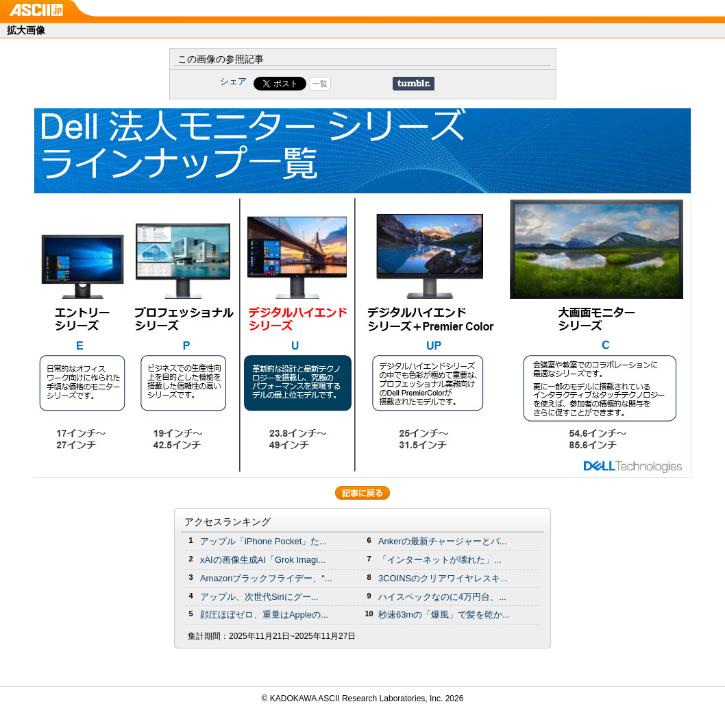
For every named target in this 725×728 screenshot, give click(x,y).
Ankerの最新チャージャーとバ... (443, 541)
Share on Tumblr (414, 84)
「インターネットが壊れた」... (440, 560)
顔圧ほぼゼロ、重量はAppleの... (264, 615)
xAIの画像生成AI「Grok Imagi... (263, 560)
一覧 (320, 84)
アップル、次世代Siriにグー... (259, 597)
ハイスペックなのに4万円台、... (442, 597)
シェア (233, 81)
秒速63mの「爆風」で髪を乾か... (444, 615)
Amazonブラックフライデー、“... (266, 578)
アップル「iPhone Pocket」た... (263, 541)
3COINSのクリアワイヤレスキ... (443, 578)
